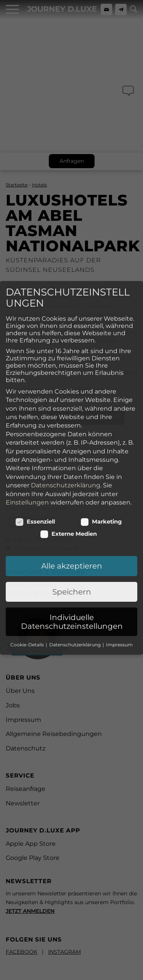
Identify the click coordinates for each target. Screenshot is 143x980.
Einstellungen (27, 423)
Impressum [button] (119, 565)
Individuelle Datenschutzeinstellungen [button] (72, 542)
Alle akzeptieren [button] (72, 486)
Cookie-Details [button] (28, 565)
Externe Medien (69, 454)
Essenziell (35, 442)
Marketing (101, 442)
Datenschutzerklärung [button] (76, 565)
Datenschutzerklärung (66, 406)
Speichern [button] (72, 512)
